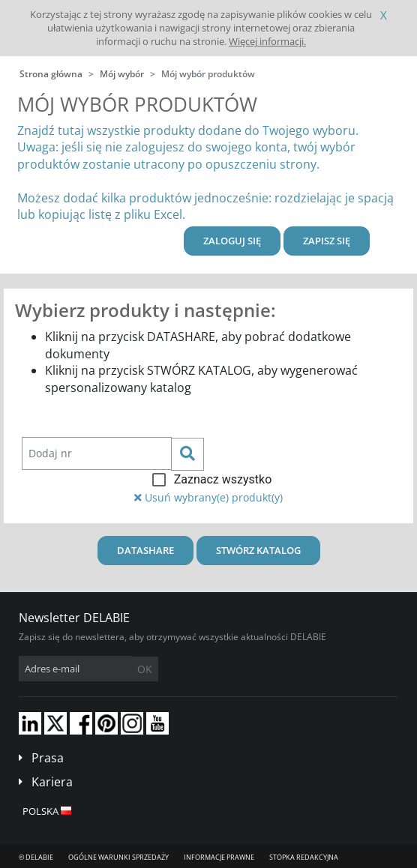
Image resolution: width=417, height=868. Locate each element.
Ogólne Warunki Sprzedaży (118, 857)
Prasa (48, 758)
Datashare (145, 550)
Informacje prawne (219, 857)
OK (145, 669)
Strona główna (51, 74)
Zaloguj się (232, 241)
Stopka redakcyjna (304, 857)
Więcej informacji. (267, 41)
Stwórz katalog (258, 550)
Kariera (52, 782)
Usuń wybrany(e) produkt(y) (208, 497)
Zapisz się (327, 241)
